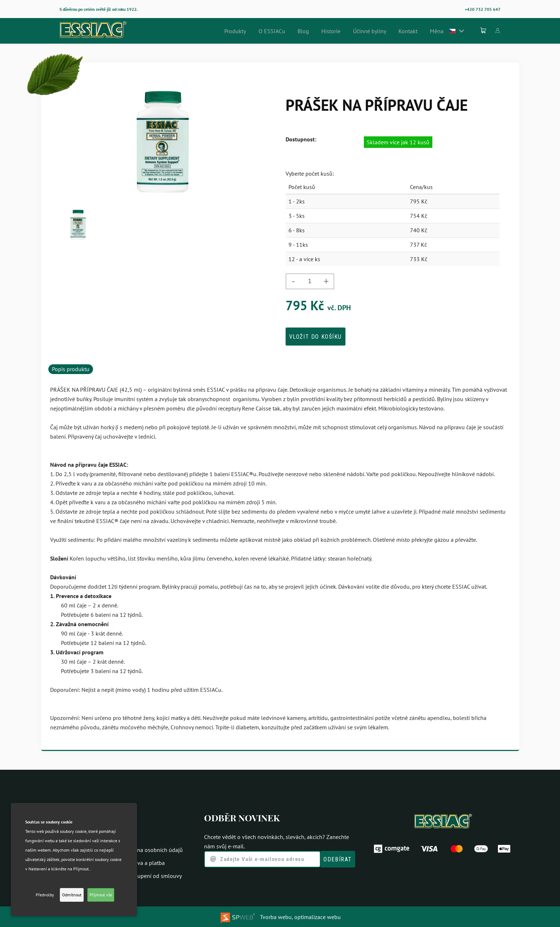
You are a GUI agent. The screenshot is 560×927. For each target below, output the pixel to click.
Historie (348, 31)
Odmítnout (72, 895)
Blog (324, 31)
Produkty (263, 31)
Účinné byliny (383, 31)
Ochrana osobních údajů (153, 848)
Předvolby (45, 895)
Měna (443, 31)
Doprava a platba (144, 861)
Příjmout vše (101, 895)
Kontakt (417, 31)
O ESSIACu (296, 31)
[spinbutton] (310, 281)
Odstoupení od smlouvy (152, 874)
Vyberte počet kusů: (310, 173)
